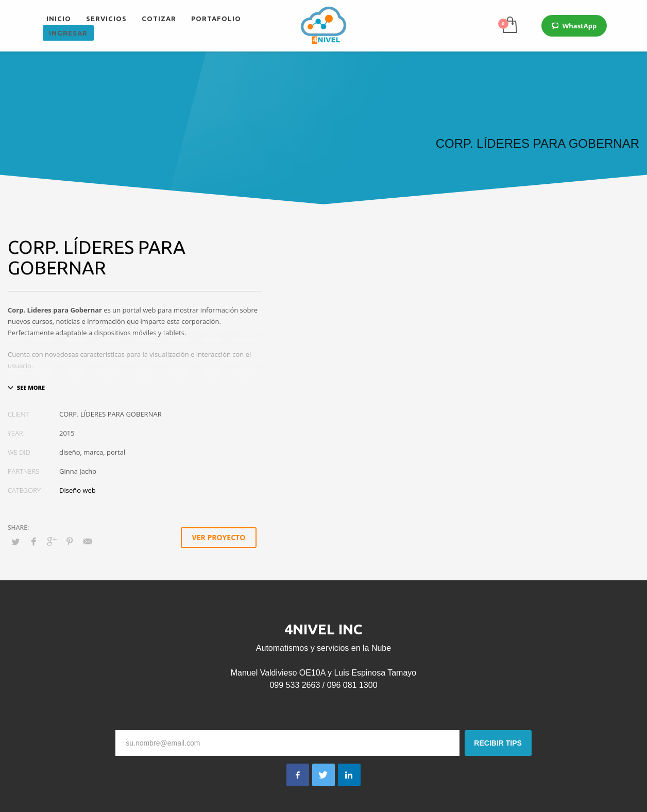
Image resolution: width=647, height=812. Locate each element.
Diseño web (78, 490)
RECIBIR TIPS (498, 743)
